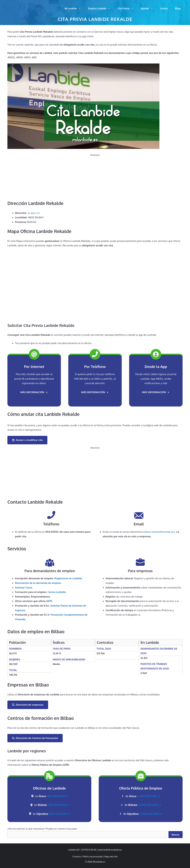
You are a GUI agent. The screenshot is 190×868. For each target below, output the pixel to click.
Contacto (77, 857)
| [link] (110, 857)
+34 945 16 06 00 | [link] (89, 850)
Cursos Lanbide (57, 592)
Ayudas (149, 8)
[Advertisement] (95, 178)
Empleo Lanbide (101, 8)
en (51, 796)
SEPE (49, 601)
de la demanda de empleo (38, 583)
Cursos (164, 8)
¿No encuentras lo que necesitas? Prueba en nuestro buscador (42, 829)
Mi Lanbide (75, 8)
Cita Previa (127, 8)
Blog (178, 8)
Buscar (176, 835)
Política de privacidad (93, 857)
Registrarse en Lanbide (68, 578)
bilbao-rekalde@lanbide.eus (159, 532)
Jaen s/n (35, 213)
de (143, 796)
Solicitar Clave (24, 587)
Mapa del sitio (111, 857)
